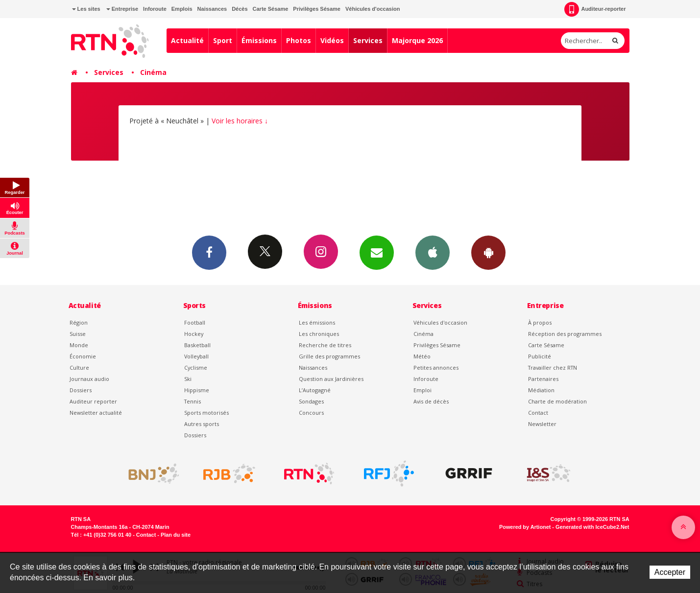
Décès (240, 9)
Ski (188, 379)
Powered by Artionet (525, 527)
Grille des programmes (329, 356)
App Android (488, 252)
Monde (79, 345)
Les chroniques (319, 334)
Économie (83, 356)
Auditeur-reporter (595, 9)
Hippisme (197, 390)
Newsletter (542, 424)
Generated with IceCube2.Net (592, 527)
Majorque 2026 (417, 40)
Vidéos (332, 40)
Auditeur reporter (93, 401)
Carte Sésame (271, 9)
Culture (79, 368)
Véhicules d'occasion (373, 9)
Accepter (670, 572)
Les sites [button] (86, 9)
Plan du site (176, 535)
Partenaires (543, 379)
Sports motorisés (206, 413)
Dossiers (81, 390)
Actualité (187, 40)
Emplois (182, 9)
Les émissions (317, 322)
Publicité (540, 356)
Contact (538, 413)
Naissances (212, 9)
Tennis (193, 401)
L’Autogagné (315, 390)
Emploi (422, 390)
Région (79, 322)
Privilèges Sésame (317, 9)
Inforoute (155, 9)
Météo (422, 356)
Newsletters (377, 252)
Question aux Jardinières (331, 379)
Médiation (541, 390)
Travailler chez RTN (553, 368)
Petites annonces (436, 368)
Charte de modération (557, 401)
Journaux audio (89, 379)
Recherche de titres (325, 345)
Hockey (194, 334)
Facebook (209, 252)
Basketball (197, 345)
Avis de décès (431, 401)
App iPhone (433, 252)
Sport (223, 40)
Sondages (311, 401)
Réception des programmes (565, 334)
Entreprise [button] (122, 9)
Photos (299, 40)
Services (368, 40)
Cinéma (153, 72)
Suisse (78, 334)
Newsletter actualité (96, 413)
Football (195, 322)
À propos (540, 322)
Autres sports (202, 424)
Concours (311, 413)
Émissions (259, 40)
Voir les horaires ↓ (240, 121)
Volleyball (196, 356)
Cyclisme (196, 368)
